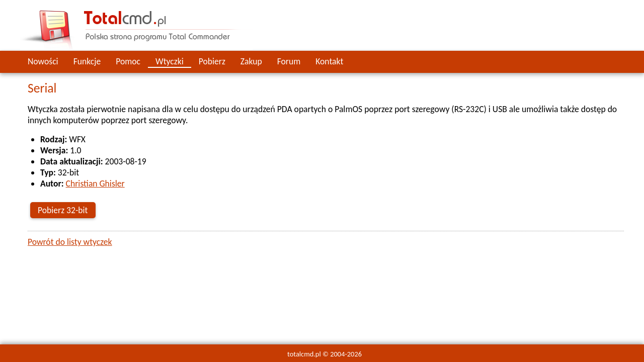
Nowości (43, 61)
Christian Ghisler (95, 184)
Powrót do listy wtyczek (70, 242)
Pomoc (128, 61)
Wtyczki (170, 61)
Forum (289, 61)
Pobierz (212, 61)
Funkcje (87, 61)
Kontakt (329, 61)
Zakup (251, 61)
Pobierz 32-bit (63, 210)
